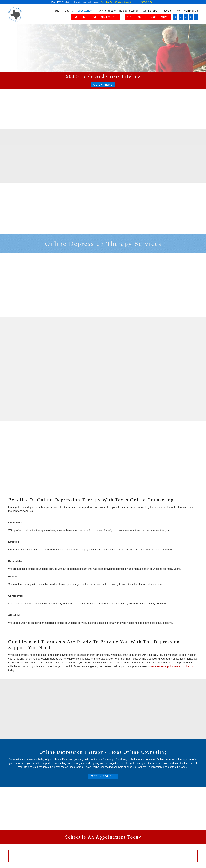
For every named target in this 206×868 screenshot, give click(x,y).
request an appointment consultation (172, 666)
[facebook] (175, 17)
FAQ (178, 11)
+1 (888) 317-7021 (146, 2)
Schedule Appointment (96, 17)
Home (56, 11)
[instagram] (180, 17)
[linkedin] (186, 17)
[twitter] (191, 17)
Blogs (167, 11)
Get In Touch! (103, 776)
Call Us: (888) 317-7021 (148, 17)
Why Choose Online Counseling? (119, 11)
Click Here (103, 85)
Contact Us (191, 11)
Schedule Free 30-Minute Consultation (118, 2)
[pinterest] (196, 17)
